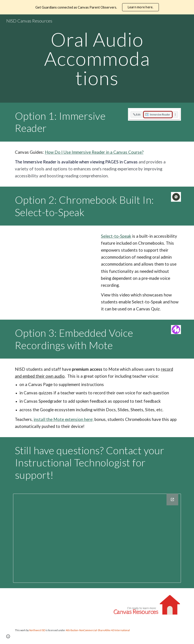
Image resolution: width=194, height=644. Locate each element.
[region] (97, 7)
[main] (97, 59)
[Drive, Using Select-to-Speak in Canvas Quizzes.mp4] (54, 261)
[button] (8, 636)
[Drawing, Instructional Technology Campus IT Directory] (97, 538)
